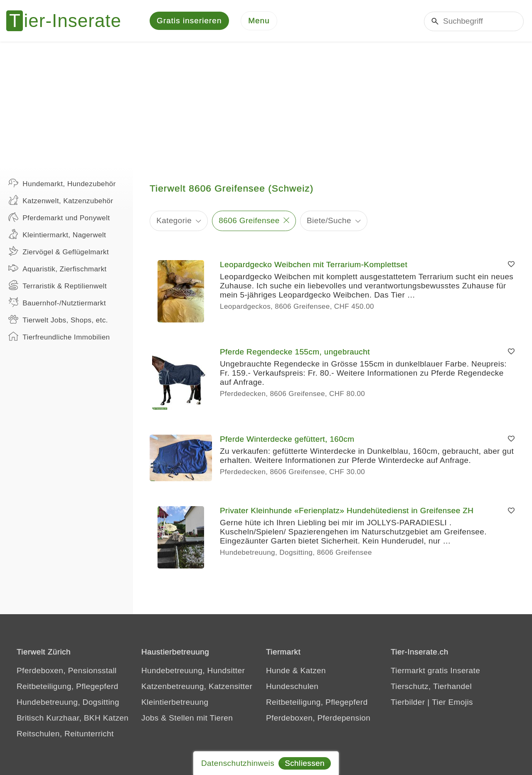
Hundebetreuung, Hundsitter (193, 670)
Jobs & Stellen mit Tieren (187, 718)
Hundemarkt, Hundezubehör (62, 183)
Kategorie (174, 220)
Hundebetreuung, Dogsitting (68, 702)
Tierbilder (408, 702)
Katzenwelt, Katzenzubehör (61, 200)
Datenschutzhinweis (238, 763)
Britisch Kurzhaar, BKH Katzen (73, 718)
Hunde (278, 670)
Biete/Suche (329, 220)
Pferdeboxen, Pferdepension (318, 718)
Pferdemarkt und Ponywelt (59, 217)
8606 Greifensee (249, 220)
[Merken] (511, 265)
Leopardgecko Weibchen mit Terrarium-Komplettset (314, 264)
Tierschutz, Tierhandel (431, 686)
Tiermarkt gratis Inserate (435, 670)
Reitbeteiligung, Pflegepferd (68, 686)
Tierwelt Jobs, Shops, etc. (58, 319)
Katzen (313, 670)
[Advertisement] (266, 104)
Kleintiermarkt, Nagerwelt (57, 234)
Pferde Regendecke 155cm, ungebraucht (295, 352)
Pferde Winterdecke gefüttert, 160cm (287, 439)
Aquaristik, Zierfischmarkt (58, 268)
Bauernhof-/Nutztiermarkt (57, 302)
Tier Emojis (452, 702)
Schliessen (305, 763)
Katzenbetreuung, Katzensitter (197, 686)
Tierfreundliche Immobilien (59, 336)
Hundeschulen (292, 686)
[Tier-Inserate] (69, 21)
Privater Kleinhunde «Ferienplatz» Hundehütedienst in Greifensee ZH (347, 511)
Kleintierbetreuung (175, 702)
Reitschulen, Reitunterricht (65, 734)
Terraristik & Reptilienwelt (58, 285)
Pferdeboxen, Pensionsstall (67, 670)
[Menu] (259, 21)
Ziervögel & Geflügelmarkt (59, 251)
